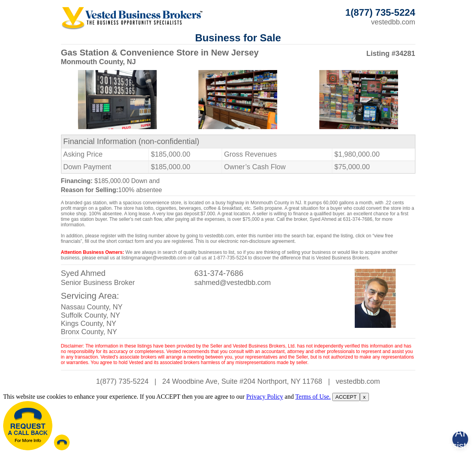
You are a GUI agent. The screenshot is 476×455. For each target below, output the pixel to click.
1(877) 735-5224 (122, 381)
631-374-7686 (219, 273)
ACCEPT (346, 397)
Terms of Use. (313, 397)
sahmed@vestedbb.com (232, 283)
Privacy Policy (265, 397)
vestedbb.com (393, 22)
